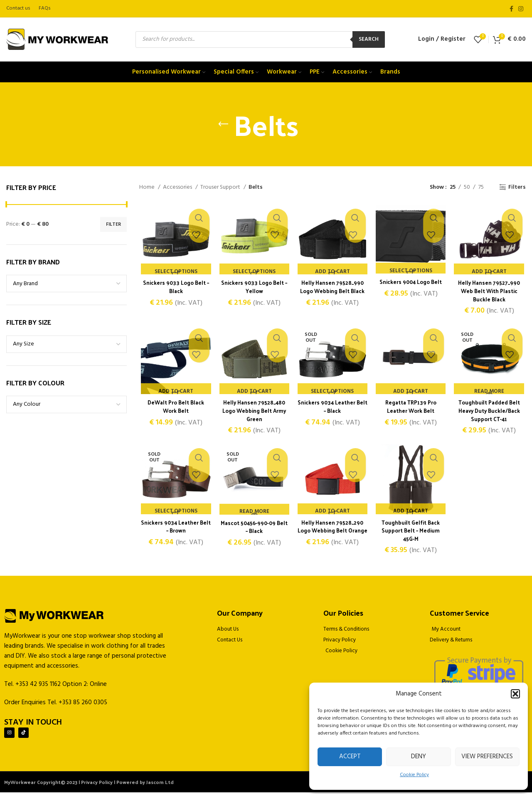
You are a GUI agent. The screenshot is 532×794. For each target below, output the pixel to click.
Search (369, 39)
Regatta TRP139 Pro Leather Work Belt (412, 408)
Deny (419, 757)
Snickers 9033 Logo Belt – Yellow (254, 287)
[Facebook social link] (511, 9)
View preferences (487, 757)
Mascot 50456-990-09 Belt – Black (254, 529)
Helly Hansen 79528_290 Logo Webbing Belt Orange (332, 533)
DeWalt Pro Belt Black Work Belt (175, 408)
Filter (113, 224)
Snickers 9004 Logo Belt (412, 282)
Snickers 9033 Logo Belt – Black (175, 287)
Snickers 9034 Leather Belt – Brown (175, 529)
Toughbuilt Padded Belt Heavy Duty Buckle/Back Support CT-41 (490, 412)
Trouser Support (221, 187)
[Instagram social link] (521, 9)
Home (148, 187)
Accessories (178, 187)
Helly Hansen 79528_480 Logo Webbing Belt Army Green (254, 412)
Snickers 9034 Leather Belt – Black (332, 408)
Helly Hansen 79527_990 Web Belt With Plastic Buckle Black (490, 291)
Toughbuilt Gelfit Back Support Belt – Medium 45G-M (411, 533)
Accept (350, 757)
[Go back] (223, 124)
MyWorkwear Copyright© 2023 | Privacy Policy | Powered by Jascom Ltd (89, 784)
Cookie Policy (414, 775)
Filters (517, 187)
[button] (515, 694)
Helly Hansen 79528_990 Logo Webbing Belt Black (332, 287)
